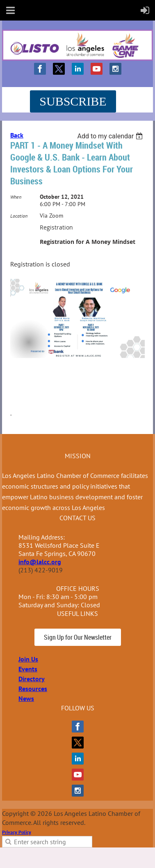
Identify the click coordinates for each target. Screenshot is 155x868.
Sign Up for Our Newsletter (78, 637)
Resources (33, 689)
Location (19, 216)
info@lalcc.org (40, 562)
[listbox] (111, 136)
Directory (32, 679)
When (16, 197)
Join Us (28, 659)
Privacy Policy (17, 832)
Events (28, 669)
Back (17, 135)
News (26, 698)
